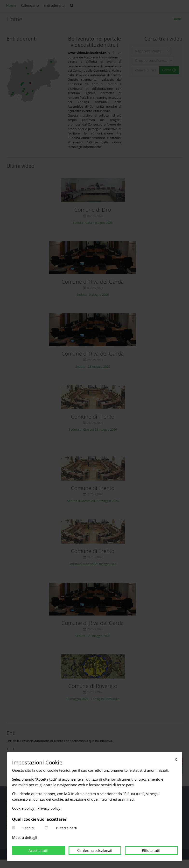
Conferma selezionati (95, 850)
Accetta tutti (38, 850)
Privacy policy (49, 808)
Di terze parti (67, 828)
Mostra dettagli (25, 837)
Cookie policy (23, 808)
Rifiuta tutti (151, 850)
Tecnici (29, 828)
